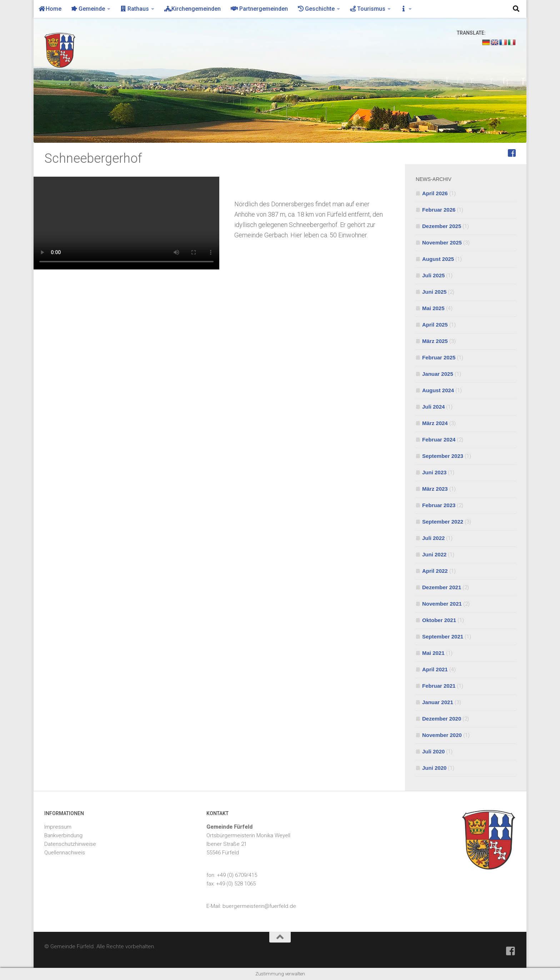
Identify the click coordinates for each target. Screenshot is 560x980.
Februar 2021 (439, 686)
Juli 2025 (433, 275)
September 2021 (443, 637)
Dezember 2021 (442, 587)
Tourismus (368, 9)
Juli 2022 (433, 538)
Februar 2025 (439, 357)
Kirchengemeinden (192, 9)
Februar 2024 (439, 440)
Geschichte (316, 9)
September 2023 (443, 456)
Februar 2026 (439, 210)
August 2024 (438, 390)
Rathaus (135, 9)
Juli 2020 (433, 751)
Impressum (58, 827)
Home (50, 9)
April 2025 (435, 325)
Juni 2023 (434, 472)
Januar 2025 (438, 374)
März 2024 (435, 423)
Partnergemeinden (259, 9)
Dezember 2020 (442, 719)
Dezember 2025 (442, 226)
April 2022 (435, 571)
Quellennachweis (65, 853)
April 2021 (435, 669)
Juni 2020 (434, 768)
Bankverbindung (63, 835)
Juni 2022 (434, 554)
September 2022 (443, 522)
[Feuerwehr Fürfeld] (511, 153)
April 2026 (435, 193)
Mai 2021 (433, 653)
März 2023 (435, 489)
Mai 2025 (433, 308)
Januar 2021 (438, 702)
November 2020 (442, 735)
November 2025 (442, 243)
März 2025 (435, 341)
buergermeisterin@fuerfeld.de (259, 906)
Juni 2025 (434, 292)
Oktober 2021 (439, 620)
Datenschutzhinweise (70, 844)
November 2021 (442, 604)
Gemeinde (88, 9)
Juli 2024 (433, 407)
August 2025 (438, 259)
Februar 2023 (439, 505)
